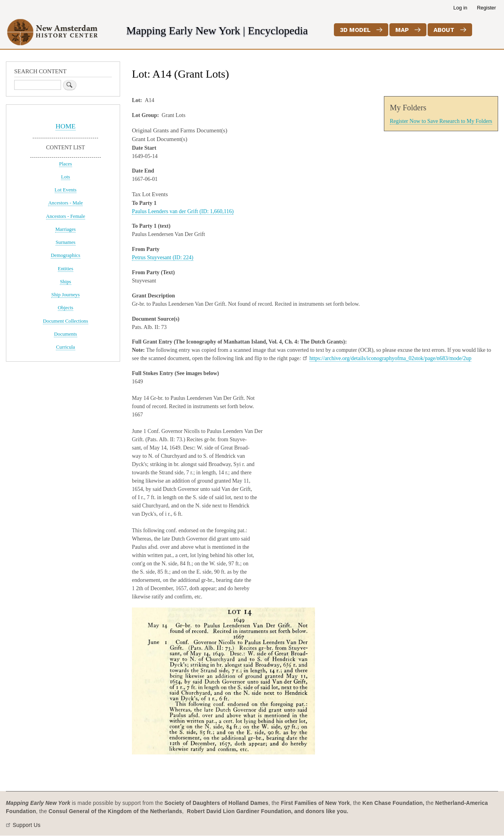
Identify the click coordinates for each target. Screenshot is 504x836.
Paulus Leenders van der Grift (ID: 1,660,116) (183, 211)
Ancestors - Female (66, 216)
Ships (65, 282)
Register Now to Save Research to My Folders (441, 121)
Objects (66, 308)
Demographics (66, 255)
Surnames (65, 242)
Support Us (27, 825)
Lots (66, 177)
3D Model (355, 30)
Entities (66, 269)
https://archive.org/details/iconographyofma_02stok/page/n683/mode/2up (391, 358)
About (444, 30)
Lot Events (66, 190)
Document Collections (66, 321)
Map (402, 30)
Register (486, 8)
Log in (460, 8)
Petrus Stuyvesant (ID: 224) (163, 257)
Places (66, 164)
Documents (65, 334)
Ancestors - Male (65, 203)
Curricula (65, 347)
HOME (66, 126)
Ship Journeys (65, 295)
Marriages (65, 229)
